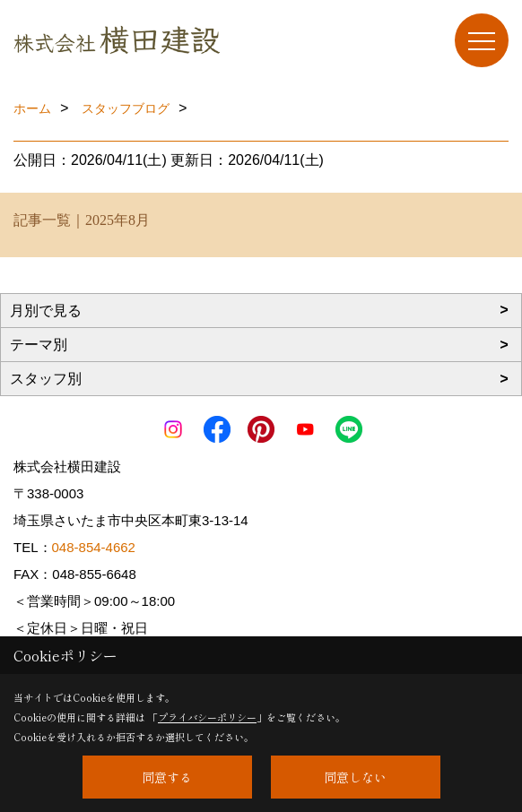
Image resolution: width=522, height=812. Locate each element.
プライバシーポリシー (207, 717)
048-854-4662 (94, 547)
